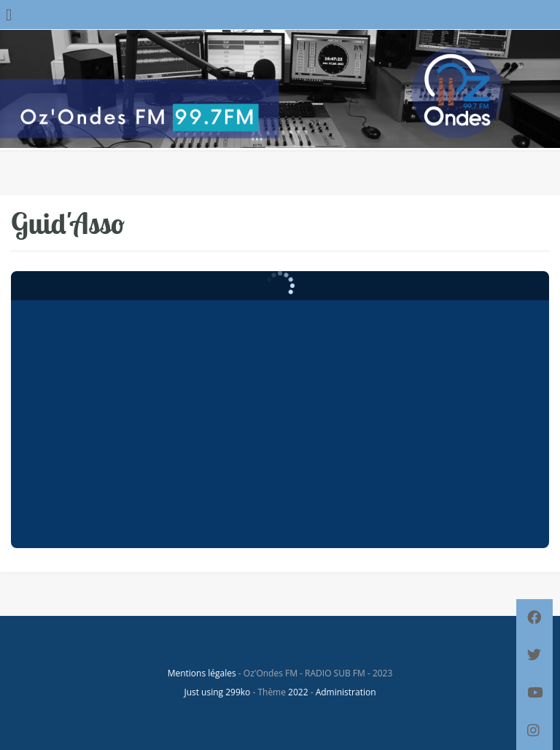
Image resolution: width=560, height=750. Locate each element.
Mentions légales (202, 673)
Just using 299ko (217, 692)
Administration (346, 692)
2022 (298, 692)
